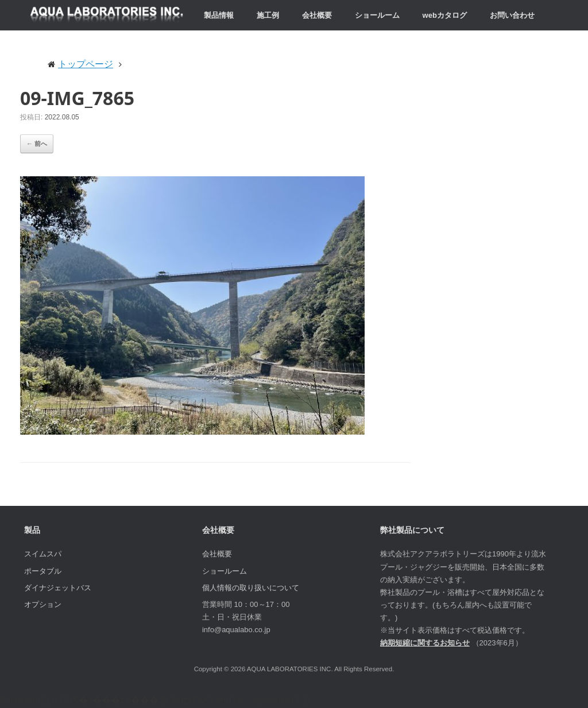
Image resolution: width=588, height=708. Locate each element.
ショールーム (377, 15)
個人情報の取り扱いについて (251, 588)
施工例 (268, 15)
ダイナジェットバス (58, 588)
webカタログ (445, 15)
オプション (43, 604)
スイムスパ (43, 554)
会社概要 (317, 15)
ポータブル (43, 571)
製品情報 (219, 15)
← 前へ (37, 144)
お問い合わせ (512, 15)
